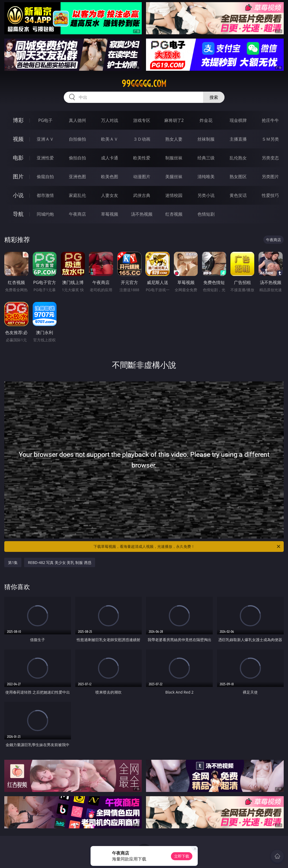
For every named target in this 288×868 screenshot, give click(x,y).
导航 (18, 214)
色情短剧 (206, 214)
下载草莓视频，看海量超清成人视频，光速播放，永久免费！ (187, 547)
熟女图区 (238, 177)
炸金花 (206, 120)
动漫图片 (142, 177)
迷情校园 (174, 195)
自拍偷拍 (77, 139)
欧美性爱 (142, 158)
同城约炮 (45, 214)
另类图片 (270, 177)
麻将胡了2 (174, 120)
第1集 (13, 562)
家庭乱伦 (77, 195)
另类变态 (270, 158)
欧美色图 (110, 177)
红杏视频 (174, 214)
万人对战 (110, 120)
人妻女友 (110, 195)
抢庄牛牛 (270, 120)
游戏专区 (142, 120)
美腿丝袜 (174, 177)
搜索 (214, 97)
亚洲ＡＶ (45, 139)
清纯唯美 (206, 177)
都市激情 (45, 195)
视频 (18, 139)
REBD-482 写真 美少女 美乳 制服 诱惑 (60, 562)
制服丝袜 (174, 158)
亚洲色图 (77, 177)
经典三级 (206, 158)
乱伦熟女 (238, 158)
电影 (18, 158)
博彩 (18, 120)
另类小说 (206, 195)
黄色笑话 (238, 195)
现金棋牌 (238, 120)
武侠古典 (142, 195)
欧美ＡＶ (110, 139)
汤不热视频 (142, 214)
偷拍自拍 (77, 158)
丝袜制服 (206, 139)
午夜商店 (77, 214)
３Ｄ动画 (142, 139)
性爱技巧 (270, 195)
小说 (18, 195)
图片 (18, 176)
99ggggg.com (144, 84)
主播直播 (238, 139)
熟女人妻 (174, 139)
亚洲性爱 (45, 158)
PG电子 (45, 120)
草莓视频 (110, 214)
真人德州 (77, 120)
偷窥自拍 (45, 177)
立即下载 (182, 856)
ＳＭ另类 (270, 139)
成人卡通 (110, 158)
